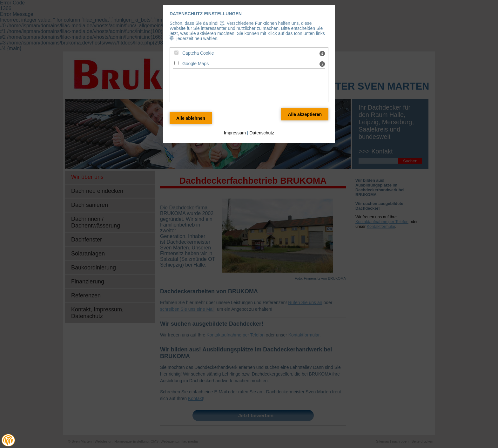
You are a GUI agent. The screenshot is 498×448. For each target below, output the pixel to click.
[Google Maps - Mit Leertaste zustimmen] (176, 63)
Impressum (235, 133)
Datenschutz (262, 133)
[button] (8, 440)
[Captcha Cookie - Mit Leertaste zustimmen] (176, 53)
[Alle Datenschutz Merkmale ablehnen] (191, 118)
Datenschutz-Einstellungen (206, 14)
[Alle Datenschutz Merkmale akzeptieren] (305, 114)
